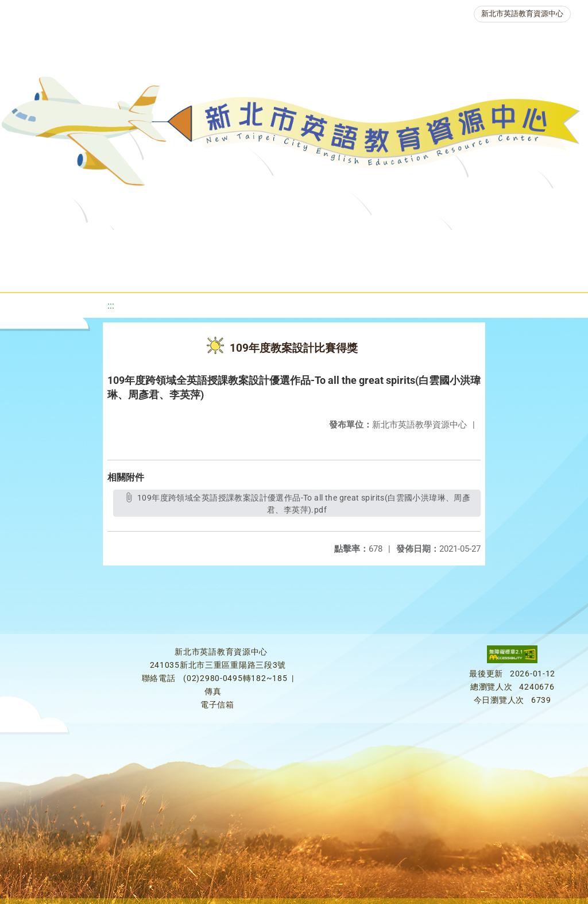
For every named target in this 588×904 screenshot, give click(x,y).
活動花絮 (403, 273)
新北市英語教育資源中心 (522, 14)
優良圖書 (391, 244)
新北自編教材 (315, 244)
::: (111, 305)
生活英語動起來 (253, 273)
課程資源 (169, 244)
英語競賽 (529, 244)
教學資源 (238, 244)
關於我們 (45, 244)
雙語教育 (334, 273)
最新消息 (114, 244)
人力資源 (172, 273)
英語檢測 (460, 244)
